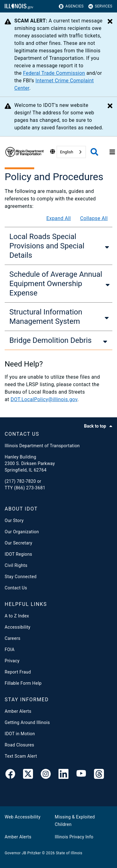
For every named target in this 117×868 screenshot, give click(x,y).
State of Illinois (69, 853)
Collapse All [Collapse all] (94, 218)
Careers (13, 638)
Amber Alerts (18, 711)
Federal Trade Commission (54, 73)
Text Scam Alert (21, 756)
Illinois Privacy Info (74, 837)
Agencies (71, 6)
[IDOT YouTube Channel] (81, 775)
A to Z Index (17, 616)
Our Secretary (19, 543)
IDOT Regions (18, 554)
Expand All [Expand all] (59, 218)
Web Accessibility (23, 817)
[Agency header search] (94, 152)
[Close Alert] (110, 22)
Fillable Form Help (23, 683)
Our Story (14, 520)
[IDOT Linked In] (63, 775)
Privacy (12, 661)
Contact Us (16, 588)
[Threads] (99, 775)
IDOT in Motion (20, 734)
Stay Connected (21, 577)
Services (100, 6)
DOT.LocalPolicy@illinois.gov (44, 399)
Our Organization (22, 532)
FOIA (10, 650)
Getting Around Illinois (27, 722)
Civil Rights (16, 565)
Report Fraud (18, 672)
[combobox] (71, 152)
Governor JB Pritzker (23, 853)
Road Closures (19, 745)
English (67, 152)
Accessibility (18, 627)
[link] (10, 775)
